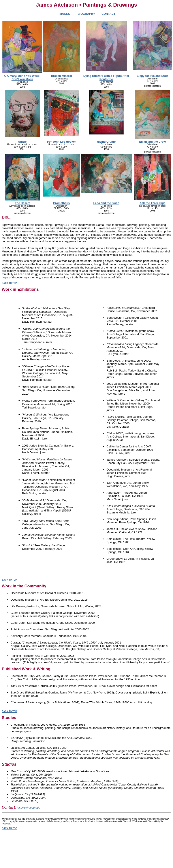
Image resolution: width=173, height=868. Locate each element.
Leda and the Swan (106, 203)
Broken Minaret (61, 76)
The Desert (22, 203)
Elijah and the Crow (153, 142)
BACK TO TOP (9, 283)
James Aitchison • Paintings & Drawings (86, 5)
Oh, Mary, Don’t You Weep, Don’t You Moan (22, 77)
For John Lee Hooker (61, 142)
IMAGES (64, 14)
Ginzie (22, 142)
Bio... (7, 217)
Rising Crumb (106, 142)
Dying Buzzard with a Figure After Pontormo (106, 77)
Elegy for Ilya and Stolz (152, 76)
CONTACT (108, 14)
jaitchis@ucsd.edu (29, 808)
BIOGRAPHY (86, 14)
